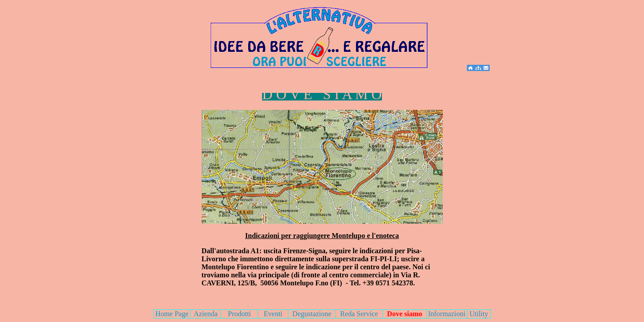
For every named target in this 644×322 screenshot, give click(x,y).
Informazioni (447, 314)
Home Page (172, 314)
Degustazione (312, 314)
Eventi (273, 314)
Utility (479, 314)
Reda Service (359, 314)
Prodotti (239, 314)
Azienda (205, 314)
